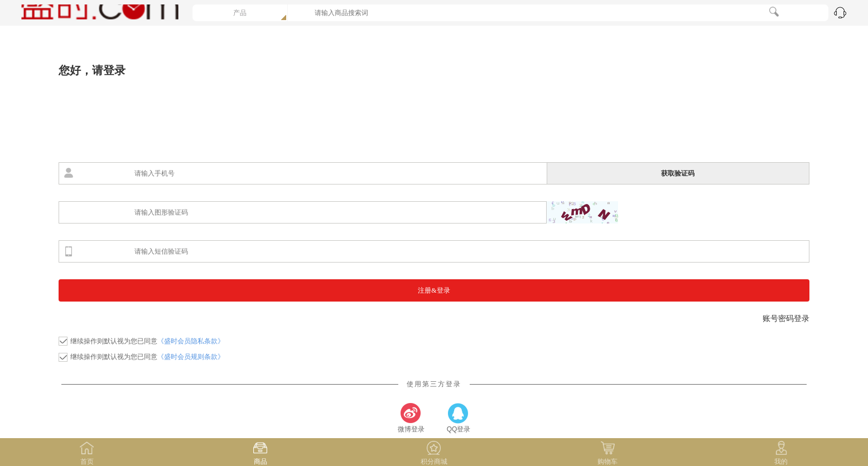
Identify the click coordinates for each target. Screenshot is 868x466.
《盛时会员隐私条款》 (191, 341)
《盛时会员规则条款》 (191, 357)
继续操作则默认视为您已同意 (147, 341)
